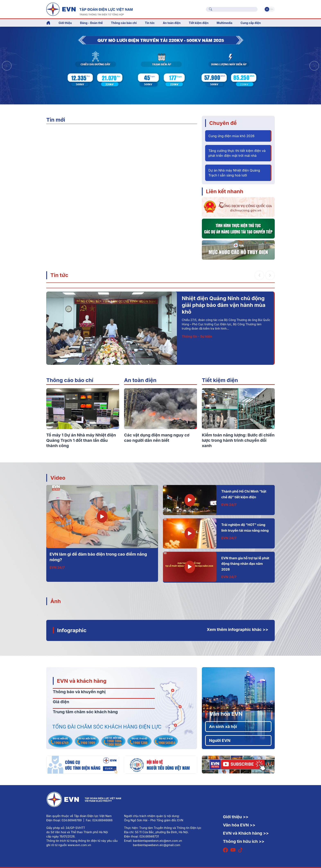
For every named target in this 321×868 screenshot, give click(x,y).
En (272, 9)
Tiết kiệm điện (220, 380)
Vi (267, 9)
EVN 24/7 (57, 567)
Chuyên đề (223, 123)
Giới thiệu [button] (65, 23)
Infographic (72, 630)
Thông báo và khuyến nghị (79, 692)
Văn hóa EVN (226, 714)
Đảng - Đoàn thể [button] (91, 23)
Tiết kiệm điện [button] (199, 23)
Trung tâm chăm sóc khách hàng (85, 712)
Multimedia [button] (224, 23)
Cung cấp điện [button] (251, 23)
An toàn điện (140, 380)
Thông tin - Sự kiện (197, 336)
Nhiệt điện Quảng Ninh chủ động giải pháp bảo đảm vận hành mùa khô (224, 305)
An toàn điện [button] (172, 23)
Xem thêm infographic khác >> (237, 630)
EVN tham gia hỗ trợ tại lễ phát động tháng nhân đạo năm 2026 (245, 564)
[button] (314, 66)
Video (58, 478)
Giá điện (61, 702)
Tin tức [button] (150, 23)
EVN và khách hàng (82, 681)
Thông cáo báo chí (124, 23)
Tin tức (59, 275)
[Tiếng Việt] (89, 9)
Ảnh (56, 601)
